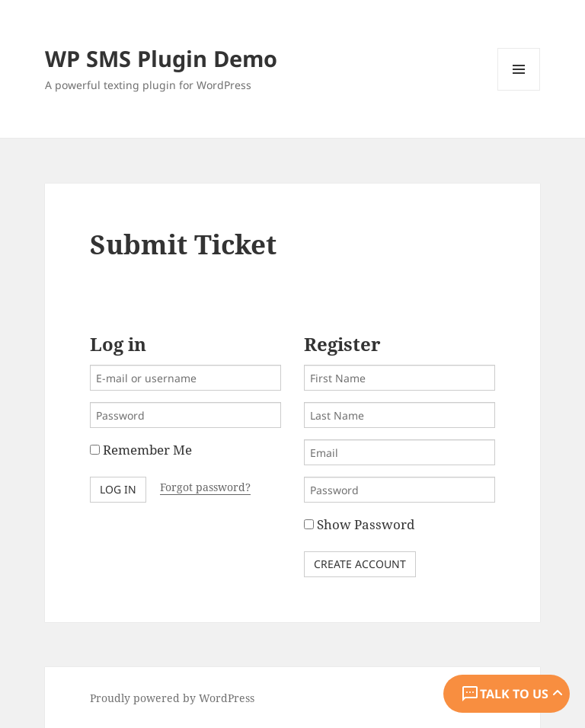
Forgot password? (205, 487)
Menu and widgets (519, 90)
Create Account (360, 564)
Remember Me (141, 450)
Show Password (359, 524)
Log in (118, 489)
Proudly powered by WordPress (172, 698)
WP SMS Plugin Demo (161, 58)
